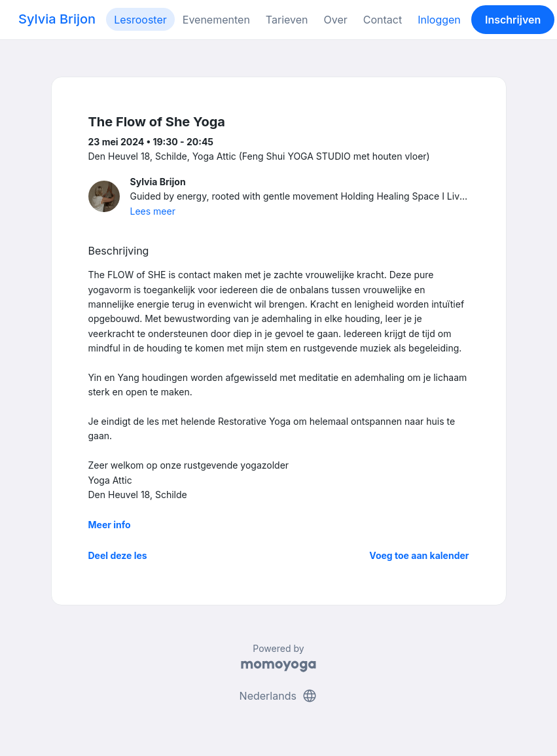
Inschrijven (513, 20)
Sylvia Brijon (57, 19)
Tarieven (287, 20)
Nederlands (279, 696)
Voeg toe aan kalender (419, 555)
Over (336, 20)
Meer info (110, 525)
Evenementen (216, 20)
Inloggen (439, 20)
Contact (383, 20)
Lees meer (153, 211)
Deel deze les (118, 555)
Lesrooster (140, 20)
